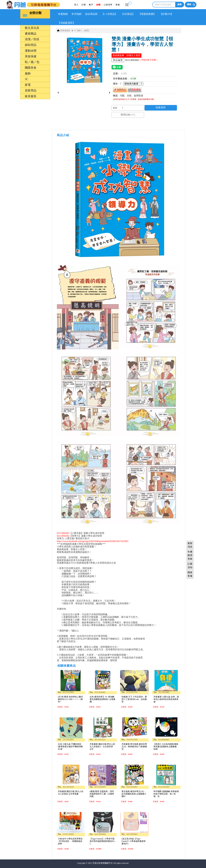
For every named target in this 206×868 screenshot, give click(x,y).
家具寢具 (31, 96)
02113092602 (63, 536)
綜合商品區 (91, 14)
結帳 (99, 5)
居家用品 (31, 90)
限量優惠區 (65, 30)
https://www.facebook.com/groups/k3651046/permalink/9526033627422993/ (93, 541)
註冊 (84, 5)
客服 (118, 5)
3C (26, 79)
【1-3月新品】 (109, 14)
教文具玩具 (32, 28)
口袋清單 (108, 5)
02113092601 (63, 533)
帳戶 (91, 5)
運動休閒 (31, 51)
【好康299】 (167, 14)
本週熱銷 (63, 14)
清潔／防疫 (32, 39)
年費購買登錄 (190, 555)
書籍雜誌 (31, 33)
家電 (28, 85)
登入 (76, 5)
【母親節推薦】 (147, 14)
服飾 (28, 73)
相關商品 (120, 89)
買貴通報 (134, 89)
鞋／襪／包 (32, 62)
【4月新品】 (128, 14)
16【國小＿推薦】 (82, 30)
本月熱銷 (76, 14)
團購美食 (31, 67)
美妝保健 (31, 56)
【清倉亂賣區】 (67, 23)
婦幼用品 (31, 45)
